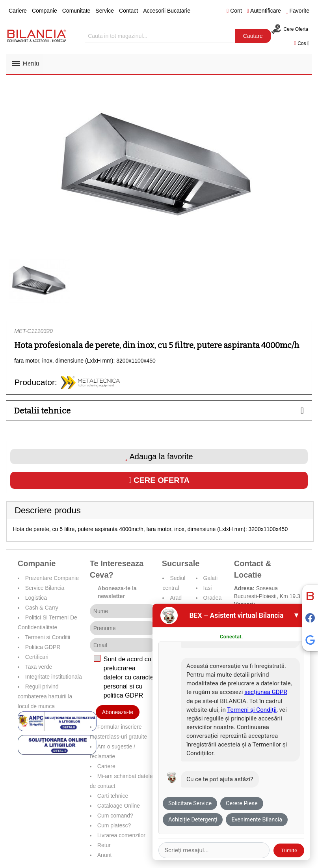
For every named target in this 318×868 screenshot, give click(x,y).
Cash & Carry (42, 608)
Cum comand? (115, 816)
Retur (104, 845)
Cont (234, 11)
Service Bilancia (45, 588)
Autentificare (264, 11)
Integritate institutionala (54, 677)
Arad (176, 598)
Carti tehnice (113, 796)
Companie (45, 11)
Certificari (37, 657)
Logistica (36, 598)
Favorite (298, 11)
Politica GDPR (43, 647)
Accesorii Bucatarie (167, 11)
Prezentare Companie (52, 578)
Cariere (18, 11)
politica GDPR (123, 695)
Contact (128, 11)
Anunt (105, 855)
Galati (211, 578)
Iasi (208, 588)
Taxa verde (39, 667)
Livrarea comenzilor (121, 835)
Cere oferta (159, 480)
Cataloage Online (119, 806)
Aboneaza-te (118, 712)
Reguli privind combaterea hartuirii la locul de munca (45, 696)
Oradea (213, 598)
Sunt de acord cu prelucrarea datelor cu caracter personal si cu (130, 677)
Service (105, 11)
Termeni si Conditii (48, 637)
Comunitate (76, 11)
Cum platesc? (114, 825)
